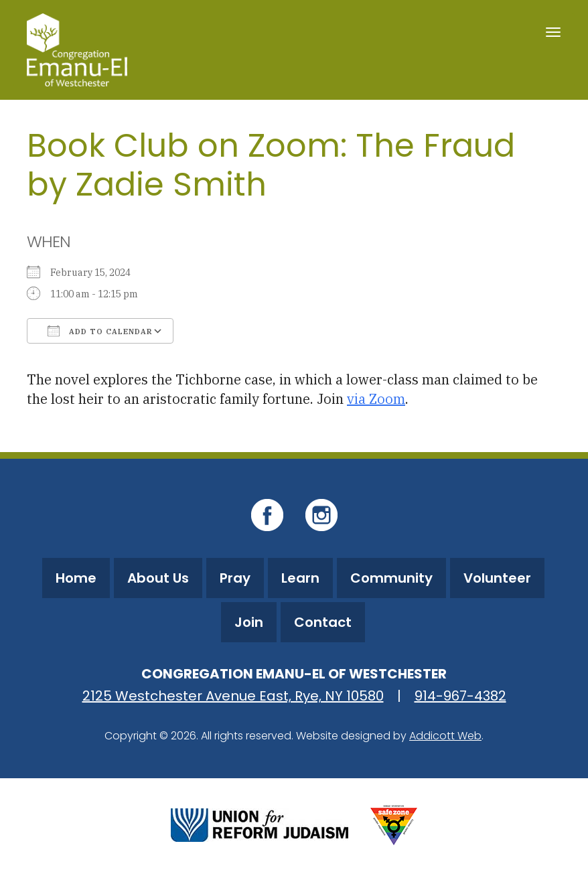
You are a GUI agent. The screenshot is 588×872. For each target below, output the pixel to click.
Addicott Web (445, 736)
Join (249, 622)
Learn (300, 578)
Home (76, 578)
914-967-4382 (460, 696)
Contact (323, 622)
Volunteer (497, 578)
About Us (158, 578)
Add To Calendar (100, 331)
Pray (235, 578)
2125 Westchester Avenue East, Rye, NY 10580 (233, 696)
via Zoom (376, 399)
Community (391, 578)
